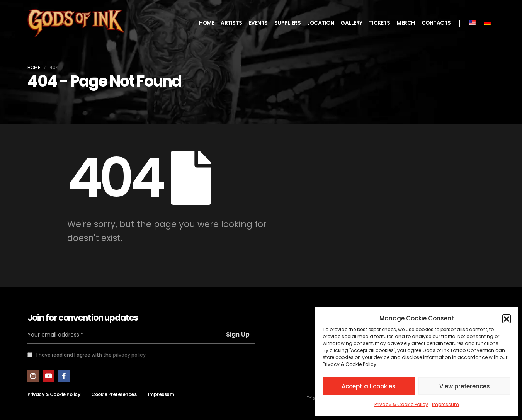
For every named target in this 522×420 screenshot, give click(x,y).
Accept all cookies (369, 386)
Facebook (64, 376)
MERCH (406, 23)
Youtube (49, 376)
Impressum (445, 404)
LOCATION (321, 23)
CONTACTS (436, 23)
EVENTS (258, 23)
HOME (207, 23)
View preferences (465, 386)
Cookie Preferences (114, 394)
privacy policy (129, 355)
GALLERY (351, 23)
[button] (507, 318)
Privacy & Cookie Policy (401, 404)
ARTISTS (231, 23)
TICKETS (380, 23)
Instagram (33, 376)
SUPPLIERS (288, 23)
